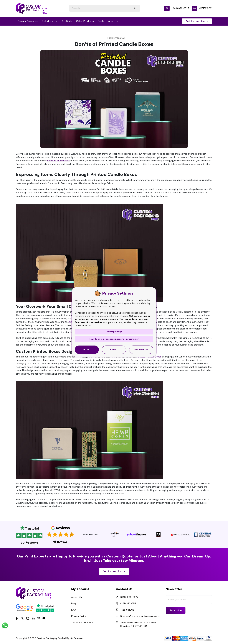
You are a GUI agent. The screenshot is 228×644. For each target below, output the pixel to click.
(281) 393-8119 (128, 603)
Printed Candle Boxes (58, 161)
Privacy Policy (79, 616)
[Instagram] (28, 618)
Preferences (141, 350)
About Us (77, 597)
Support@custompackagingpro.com (141, 616)
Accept (87, 350)
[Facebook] (17, 618)
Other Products (85, 21)
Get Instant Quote (197, 21)
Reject (114, 350)
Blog (74, 603)
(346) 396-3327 (177, 8)
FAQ (74, 610)
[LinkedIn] (33, 618)
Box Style (67, 21)
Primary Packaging (28, 21)
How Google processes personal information (114, 339)
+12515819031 (202, 8)
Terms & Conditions (82, 622)
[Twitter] (22, 618)
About (112, 21)
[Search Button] (135, 8)
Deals (101, 21)
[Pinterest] (39, 618)
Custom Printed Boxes (150, 357)
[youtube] (44, 618)
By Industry (48, 21)
